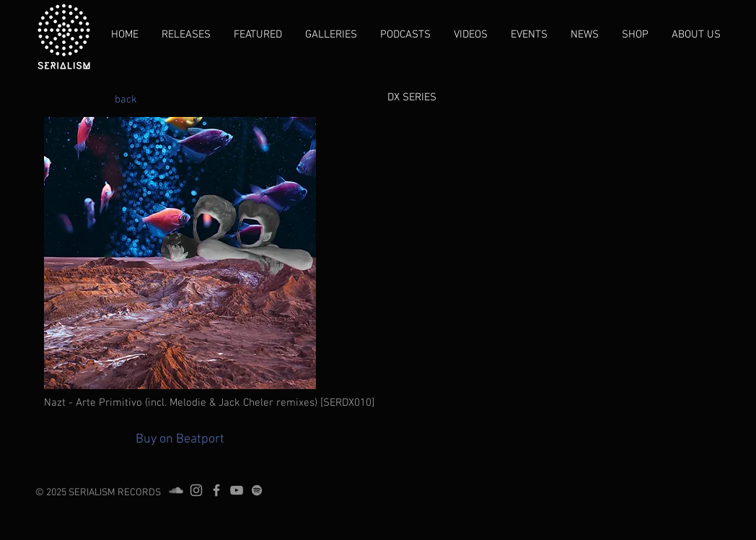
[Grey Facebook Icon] (216, 490)
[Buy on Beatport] (180, 440)
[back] (126, 100)
